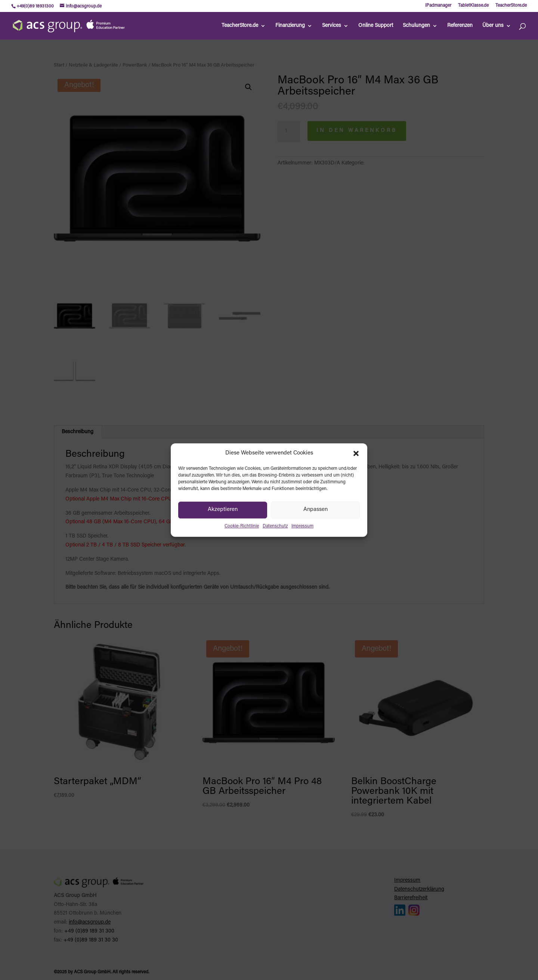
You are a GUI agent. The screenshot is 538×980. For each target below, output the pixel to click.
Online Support (376, 26)
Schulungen (416, 26)
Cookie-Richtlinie (242, 526)
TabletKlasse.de (473, 6)
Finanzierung (290, 26)
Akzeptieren (223, 510)
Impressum (302, 526)
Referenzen (460, 26)
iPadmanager (438, 6)
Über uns (493, 26)
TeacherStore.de (511, 6)
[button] (356, 453)
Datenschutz (275, 526)
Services (332, 26)
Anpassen (316, 510)
